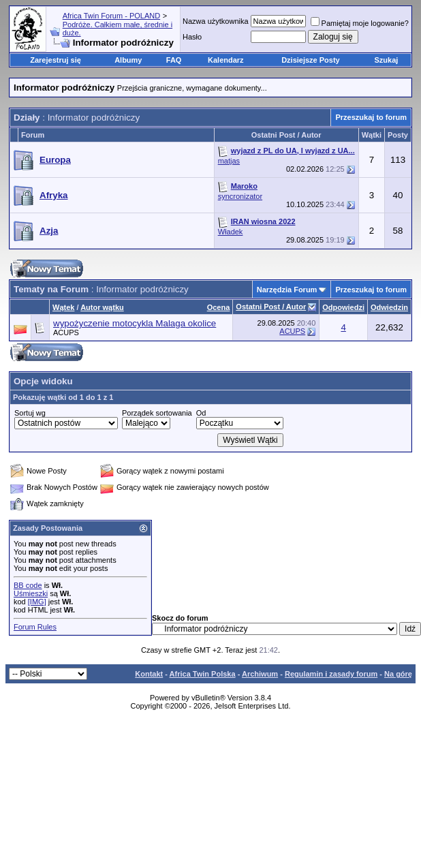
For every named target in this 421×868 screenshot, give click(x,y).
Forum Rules (35, 627)
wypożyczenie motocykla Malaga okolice (135, 323)
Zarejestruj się (56, 60)
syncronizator (240, 196)
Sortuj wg (30, 413)
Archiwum (260, 674)
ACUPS (66, 332)
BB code (28, 585)
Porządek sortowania (157, 413)
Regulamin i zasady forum (331, 674)
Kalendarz (226, 60)
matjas (229, 161)
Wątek (63, 307)
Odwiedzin (389, 307)
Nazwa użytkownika (216, 21)
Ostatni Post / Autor (271, 307)
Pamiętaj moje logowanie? (360, 23)
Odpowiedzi (343, 307)
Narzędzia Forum (287, 290)
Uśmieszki (31, 593)
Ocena (219, 307)
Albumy (128, 60)
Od (201, 413)
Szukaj (387, 60)
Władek (231, 232)
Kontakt (149, 674)
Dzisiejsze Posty (311, 60)
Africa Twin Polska (203, 674)
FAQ (174, 60)
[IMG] (37, 602)
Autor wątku (102, 307)
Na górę (398, 674)
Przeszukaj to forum (371, 117)
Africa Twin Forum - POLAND (111, 16)
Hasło (192, 37)
